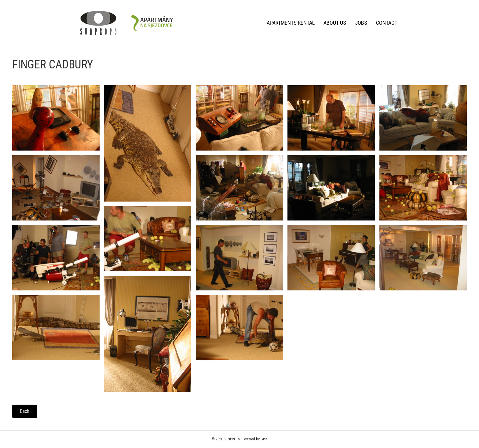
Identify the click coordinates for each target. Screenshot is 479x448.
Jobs (361, 23)
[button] (25, 411)
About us (335, 23)
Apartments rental (291, 23)
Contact (387, 23)
